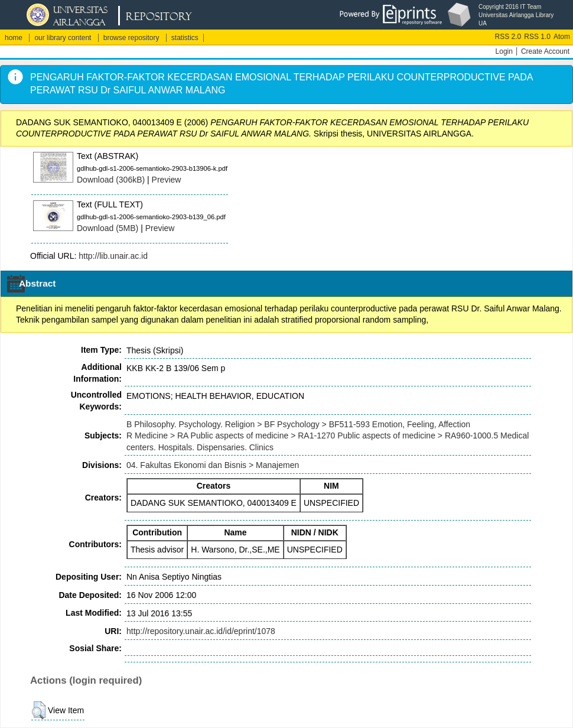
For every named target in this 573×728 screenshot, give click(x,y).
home (14, 38)
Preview (167, 180)
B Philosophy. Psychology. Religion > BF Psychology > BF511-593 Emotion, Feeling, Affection (298, 424)
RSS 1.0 (537, 37)
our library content (63, 38)
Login (504, 51)
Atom (562, 37)
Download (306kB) (111, 180)
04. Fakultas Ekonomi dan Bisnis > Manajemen (213, 465)
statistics (185, 38)
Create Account (545, 51)
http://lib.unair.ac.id (113, 256)
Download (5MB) (108, 228)
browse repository (131, 38)
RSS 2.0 (508, 37)
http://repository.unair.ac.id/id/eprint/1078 (201, 631)
